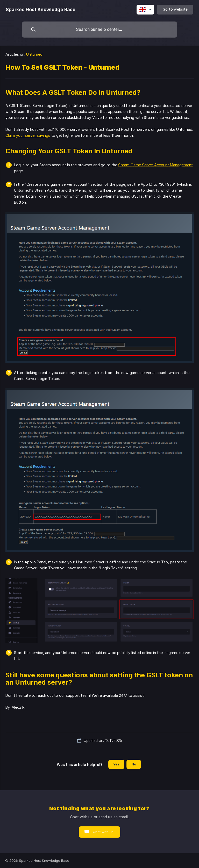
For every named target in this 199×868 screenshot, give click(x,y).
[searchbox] (99, 30)
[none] (41, 10)
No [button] (134, 764)
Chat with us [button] (103, 832)
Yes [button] (116, 764)
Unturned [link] (34, 54)
